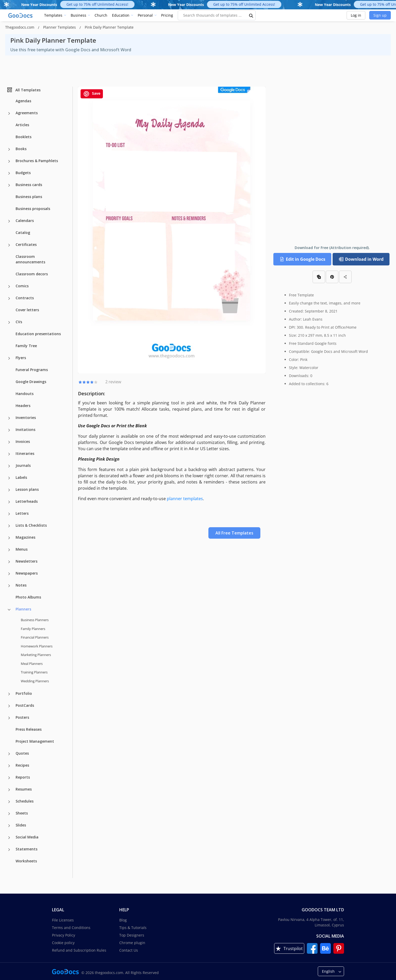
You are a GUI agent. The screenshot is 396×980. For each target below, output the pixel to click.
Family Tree (26, 346)
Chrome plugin (132, 943)
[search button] (251, 15)
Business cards (29, 185)
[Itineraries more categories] (9, 454)
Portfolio (24, 693)
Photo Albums (28, 597)
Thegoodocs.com (20, 27)
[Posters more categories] (9, 718)
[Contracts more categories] (9, 298)
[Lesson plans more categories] (9, 490)
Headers (23, 406)
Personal (145, 15)
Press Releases (29, 729)
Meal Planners (32, 664)
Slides (21, 825)
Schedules (25, 801)
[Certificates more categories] (9, 245)
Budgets (23, 173)
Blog (123, 920)
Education (121, 15)
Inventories (26, 418)
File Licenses (63, 920)
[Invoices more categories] (9, 442)
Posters (22, 717)
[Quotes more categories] (9, 754)
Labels (21, 477)
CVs (19, 322)
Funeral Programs (32, 370)
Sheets (22, 813)
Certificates (26, 244)
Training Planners (34, 672)
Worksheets (26, 861)
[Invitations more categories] (9, 430)
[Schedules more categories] (9, 802)
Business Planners (35, 620)
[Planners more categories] (9, 610)
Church (101, 15)
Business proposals (33, 209)
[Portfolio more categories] (9, 694)
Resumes (24, 789)
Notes (21, 585)
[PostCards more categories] (9, 706)
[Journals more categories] (9, 466)
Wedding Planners (35, 681)
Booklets (24, 137)
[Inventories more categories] (9, 418)
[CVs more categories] (9, 322)
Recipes (22, 765)
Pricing (167, 15)
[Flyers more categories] (9, 358)
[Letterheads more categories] (9, 502)
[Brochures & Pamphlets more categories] (9, 161)
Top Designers (132, 935)
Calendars (25, 221)
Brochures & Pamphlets (37, 161)
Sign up (380, 15)
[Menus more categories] (9, 550)
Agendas (23, 101)
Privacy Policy (64, 935)
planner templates (185, 499)
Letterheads (27, 501)
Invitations (25, 429)
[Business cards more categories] (9, 185)
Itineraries (25, 453)
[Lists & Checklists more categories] (9, 526)
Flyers (21, 358)
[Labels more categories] (9, 478)
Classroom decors (32, 274)
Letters (22, 513)
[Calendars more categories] (9, 221)
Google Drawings (31, 382)
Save (92, 94)
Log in (356, 15)
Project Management (35, 741)
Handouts (25, 394)
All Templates (24, 90)
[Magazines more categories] (9, 538)
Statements (27, 849)
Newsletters (27, 561)
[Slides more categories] (9, 826)
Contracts (25, 298)
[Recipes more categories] (9, 766)
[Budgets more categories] (9, 173)
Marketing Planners (36, 655)
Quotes (22, 753)
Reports (23, 777)
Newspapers (27, 573)
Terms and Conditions (71, 928)
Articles (22, 125)
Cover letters (27, 310)
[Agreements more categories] (9, 113)
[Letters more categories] (9, 514)
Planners (23, 609)
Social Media (27, 837)
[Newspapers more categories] (9, 574)
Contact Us (129, 950)
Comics (22, 286)
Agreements (27, 113)
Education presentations (38, 334)
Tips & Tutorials (133, 928)
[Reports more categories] (9, 778)
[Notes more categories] (9, 586)
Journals (23, 465)
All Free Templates (234, 533)
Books (21, 149)
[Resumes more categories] (9, 790)
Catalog (23, 233)
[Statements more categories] (9, 850)
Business (78, 15)
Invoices (23, 441)
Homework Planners (37, 646)
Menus (22, 549)
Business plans (29, 197)
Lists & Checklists (31, 525)
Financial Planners (35, 637)
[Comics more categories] (9, 287)
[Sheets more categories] (9, 814)
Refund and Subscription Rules (79, 950)
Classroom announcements (30, 259)
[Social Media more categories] (9, 838)
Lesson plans (27, 489)
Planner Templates (60, 27)
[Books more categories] (9, 149)
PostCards (25, 705)
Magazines (25, 537)
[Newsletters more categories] (9, 562)
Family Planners (33, 629)
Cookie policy (63, 943)
